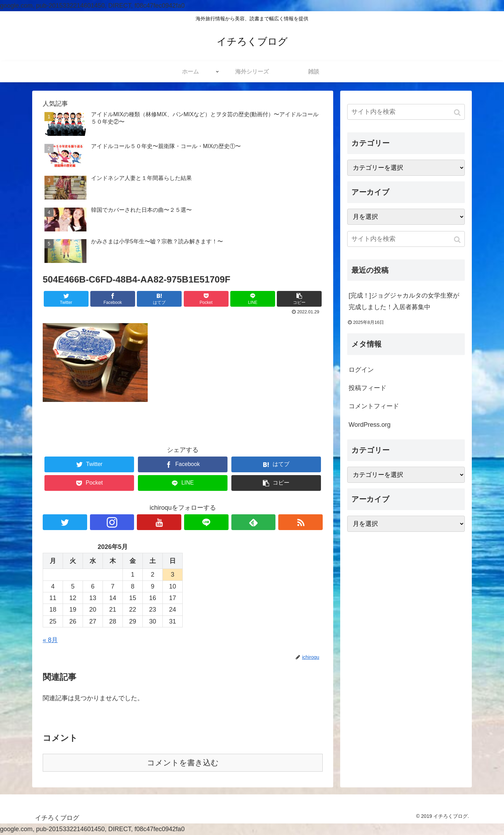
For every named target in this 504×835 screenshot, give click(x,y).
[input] (406, 112)
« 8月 (50, 640)
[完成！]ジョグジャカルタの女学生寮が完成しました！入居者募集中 (404, 301)
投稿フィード (367, 388)
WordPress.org (370, 425)
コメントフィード (374, 406)
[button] (458, 113)
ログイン (361, 370)
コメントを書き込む (183, 763)
